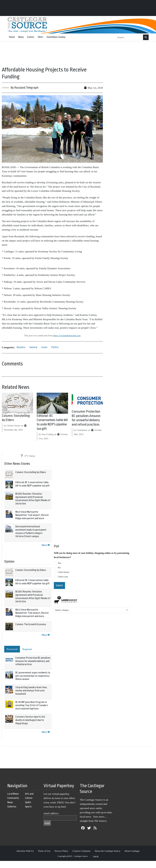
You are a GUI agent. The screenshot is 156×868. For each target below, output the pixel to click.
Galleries (12, 807)
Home (12, 37)
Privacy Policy (61, 851)
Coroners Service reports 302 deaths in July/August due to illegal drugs (30, 720)
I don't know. (64, 572)
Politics (55, 347)
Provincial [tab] (12, 649)
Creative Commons (81, 851)
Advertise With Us (25, 851)
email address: (51, 813)
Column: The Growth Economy (31, 624)
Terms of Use (44, 851)
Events (31, 37)
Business (21, 347)
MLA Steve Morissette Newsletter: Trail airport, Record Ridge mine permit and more (32, 515)
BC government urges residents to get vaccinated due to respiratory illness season (33, 676)
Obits (40, 37)
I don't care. (63, 577)
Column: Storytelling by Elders (31, 472)
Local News (13, 794)
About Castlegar (132, 851)
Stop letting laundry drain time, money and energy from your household (31, 691)
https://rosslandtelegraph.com (67, 335)
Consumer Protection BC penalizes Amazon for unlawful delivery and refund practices (33, 661)
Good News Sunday (56, 37)
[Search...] (130, 37)
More (46, 545)
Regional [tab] (27, 649)
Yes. (60, 563)
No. (59, 568)
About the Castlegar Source (107, 851)
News (21, 37)
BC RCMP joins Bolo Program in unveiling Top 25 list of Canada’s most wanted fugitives (32, 705)
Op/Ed (28, 802)
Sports (28, 807)
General (33, 347)
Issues (44, 347)
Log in (96, 856)
